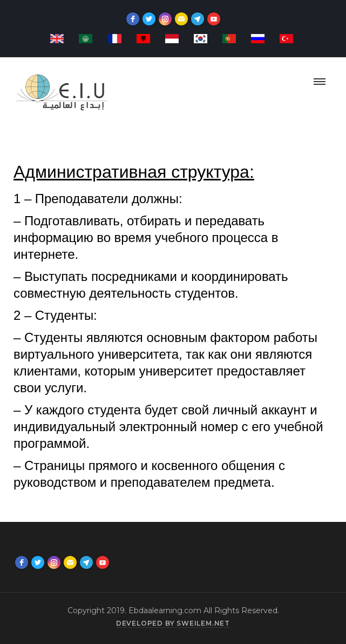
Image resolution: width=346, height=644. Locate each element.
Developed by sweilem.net (173, 623)
